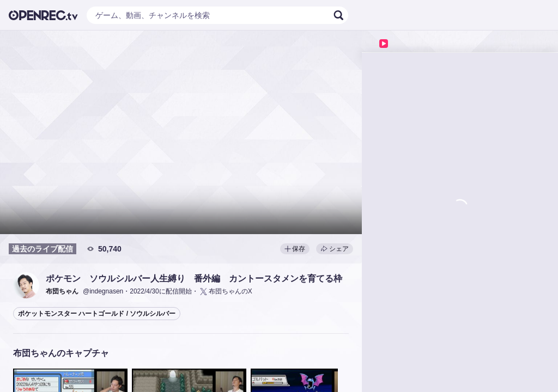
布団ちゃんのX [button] (225, 292)
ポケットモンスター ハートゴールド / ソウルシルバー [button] (97, 314)
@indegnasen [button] (103, 291)
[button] (26, 285)
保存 (295, 249)
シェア (335, 249)
